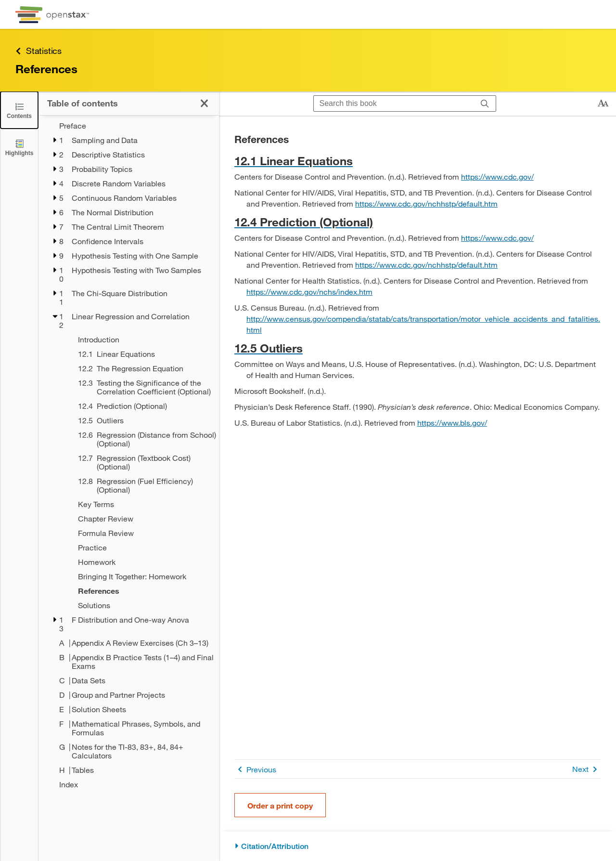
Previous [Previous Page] (255, 769)
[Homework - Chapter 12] (142, 562)
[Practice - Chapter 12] (142, 548)
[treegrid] (129, 455)
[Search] (485, 104)
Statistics (38, 51)
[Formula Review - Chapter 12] (142, 533)
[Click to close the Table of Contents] (19, 110)
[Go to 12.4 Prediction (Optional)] (417, 222)
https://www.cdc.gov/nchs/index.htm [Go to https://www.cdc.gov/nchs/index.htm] (309, 292)
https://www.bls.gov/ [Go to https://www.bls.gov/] (452, 423)
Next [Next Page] (586, 769)
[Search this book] (394, 104)
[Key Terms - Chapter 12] (142, 504)
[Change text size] (603, 104)
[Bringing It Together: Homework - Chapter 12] (142, 576)
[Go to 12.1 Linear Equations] (417, 161)
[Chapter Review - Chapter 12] (142, 519)
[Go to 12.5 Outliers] (417, 348)
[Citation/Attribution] (417, 846)
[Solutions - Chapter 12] (142, 605)
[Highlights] (19, 147)
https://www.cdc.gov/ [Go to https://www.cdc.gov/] (497, 176)
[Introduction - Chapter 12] (142, 339)
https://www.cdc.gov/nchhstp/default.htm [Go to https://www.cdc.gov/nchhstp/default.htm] (426, 203)
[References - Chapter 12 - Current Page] (142, 591)
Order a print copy (280, 805)
